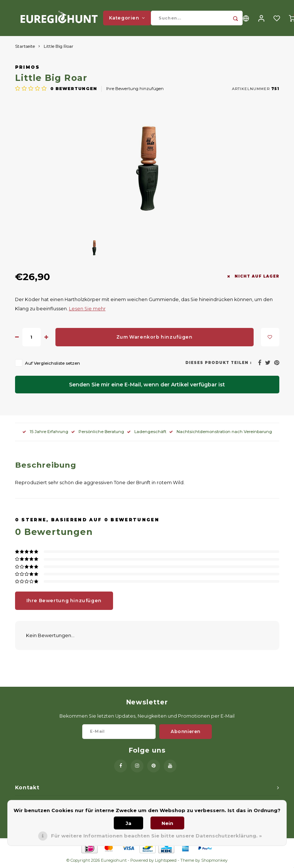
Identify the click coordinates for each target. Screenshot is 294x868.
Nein (167, 823)
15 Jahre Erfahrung (45, 432)
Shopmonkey (214, 861)
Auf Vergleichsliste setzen (52, 364)
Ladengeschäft (147, 432)
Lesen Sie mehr (87, 309)
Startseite (25, 47)
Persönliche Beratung (98, 432)
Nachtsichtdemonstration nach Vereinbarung (221, 432)
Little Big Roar (59, 47)
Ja (128, 823)
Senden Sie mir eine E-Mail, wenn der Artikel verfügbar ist (147, 385)
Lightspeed (166, 861)
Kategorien (127, 18)
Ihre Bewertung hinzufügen (135, 89)
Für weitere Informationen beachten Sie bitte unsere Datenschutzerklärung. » (156, 836)
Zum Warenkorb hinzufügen (155, 338)
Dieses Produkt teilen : (218, 363)
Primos (28, 68)
